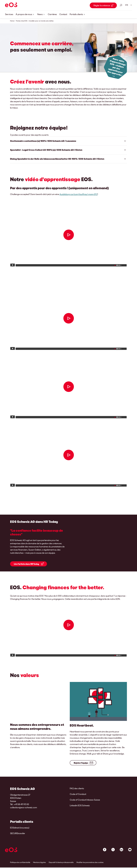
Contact (63, 14)
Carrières (52, 14)
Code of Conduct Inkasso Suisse (85, 803)
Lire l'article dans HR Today (26, 566)
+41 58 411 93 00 (21, 807)
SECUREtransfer (18, 836)
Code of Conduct (78, 797)
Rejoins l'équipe (81, 766)
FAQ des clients (77, 791)
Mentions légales (39, 865)
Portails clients (78, 14)
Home (12, 21)
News (41, 14)
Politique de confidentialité (20, 865)
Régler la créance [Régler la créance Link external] (102, 5)
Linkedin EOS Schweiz (80, 809)
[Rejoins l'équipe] (99, 705)
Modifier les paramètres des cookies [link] (90, 865)
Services (9, 14)
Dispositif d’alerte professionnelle (61, 865)
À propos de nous (25, 14)
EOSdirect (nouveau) (20, 831)
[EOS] (11, 5)
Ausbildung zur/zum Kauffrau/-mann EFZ (78, 194)
